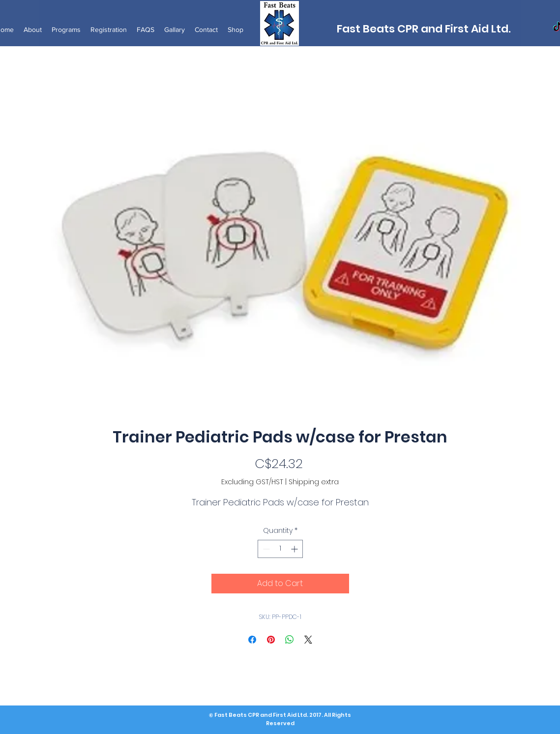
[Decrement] (265, 549)
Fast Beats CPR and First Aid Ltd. (424, 29)
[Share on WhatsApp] (290, 640)
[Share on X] (308, 640)
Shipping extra (314, 482)
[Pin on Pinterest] (271, 640)
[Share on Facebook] (252, 640)
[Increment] (295, 549)
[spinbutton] (280, 549)
